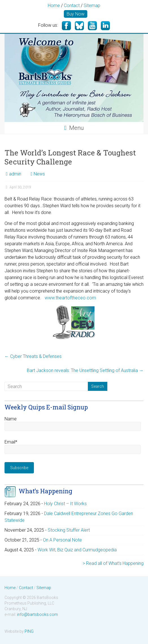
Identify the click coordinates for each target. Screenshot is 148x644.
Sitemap (92, 5)
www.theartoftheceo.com (70, 298)
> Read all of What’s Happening (113, 563)
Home (54, 5)
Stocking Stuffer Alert (69, 530)
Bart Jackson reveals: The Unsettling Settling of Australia (85, 370)
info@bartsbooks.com (37, 614)
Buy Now (76, 14)
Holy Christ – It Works (65, 504)
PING (29, 631)
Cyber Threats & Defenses (33, 356)
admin (15, 174)
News (39, 174)
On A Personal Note (62, 540)
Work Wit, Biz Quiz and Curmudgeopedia (77, 550)
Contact (72, 5)
